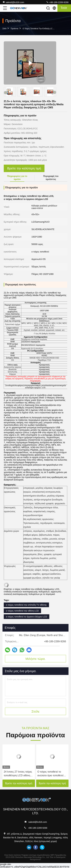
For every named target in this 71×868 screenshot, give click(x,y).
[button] (55, 92)
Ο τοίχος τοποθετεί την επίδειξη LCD (38, 29)
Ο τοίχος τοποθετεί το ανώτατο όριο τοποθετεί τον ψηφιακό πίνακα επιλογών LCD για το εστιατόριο (50, 774)
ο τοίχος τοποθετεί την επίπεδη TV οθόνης (26, 605)
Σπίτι (4, 29)
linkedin (29, 847)
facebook (36, 847)
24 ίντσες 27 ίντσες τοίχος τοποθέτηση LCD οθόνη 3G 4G (18, 774)
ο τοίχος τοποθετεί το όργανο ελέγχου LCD (27, 617)
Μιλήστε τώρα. (35, 659)
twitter (42, 847)
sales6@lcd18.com (13, 2)
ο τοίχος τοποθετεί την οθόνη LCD (22, 611)
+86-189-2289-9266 (57, 2)
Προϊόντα (15, 29)
